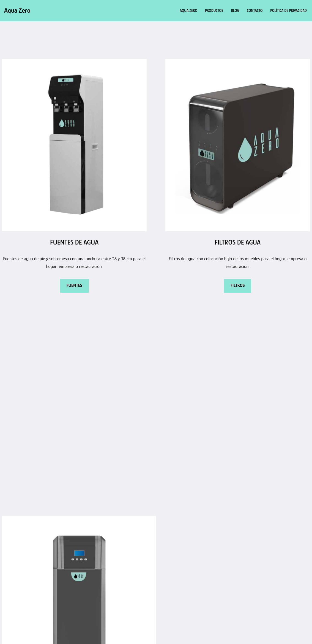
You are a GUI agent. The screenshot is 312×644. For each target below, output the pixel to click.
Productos (214, 11)
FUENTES (74, 285)
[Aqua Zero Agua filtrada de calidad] (17, 11)
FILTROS (238, 285)
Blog (235, 11)
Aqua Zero (188, 11)
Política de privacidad (288, 11)
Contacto (255, 11)
